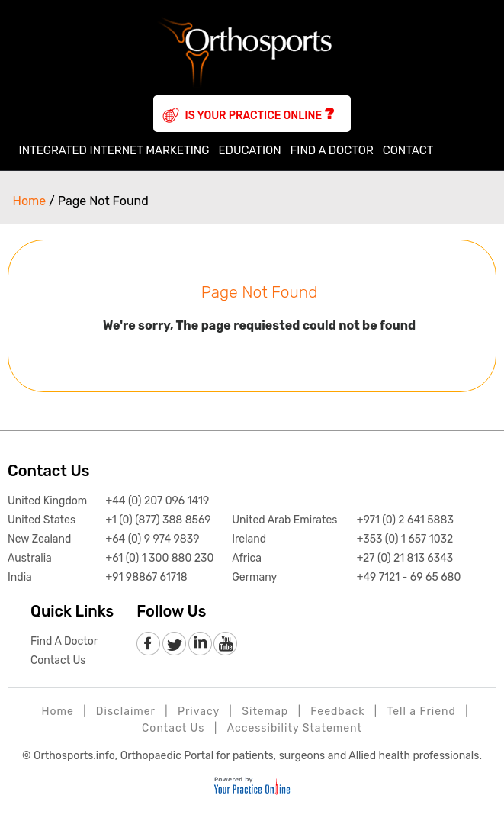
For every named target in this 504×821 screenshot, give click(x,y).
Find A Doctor (332, 150)
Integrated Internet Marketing (114, 150)
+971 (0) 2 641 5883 (405, 520)
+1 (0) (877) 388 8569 (158, 520)
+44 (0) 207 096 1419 (157, 501)
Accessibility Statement (295, 728)
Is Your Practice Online (260, 114)
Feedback (337, 712)
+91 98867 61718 (146, 577)
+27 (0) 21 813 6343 (405, 558)
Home (10, 150)
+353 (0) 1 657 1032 (405, 539)
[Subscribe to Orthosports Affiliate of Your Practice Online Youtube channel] (225, 644)
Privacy (199, 712)
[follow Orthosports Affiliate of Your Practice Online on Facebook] (149, 644)
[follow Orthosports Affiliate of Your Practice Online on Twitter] (174, 644)
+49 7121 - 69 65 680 (409, 577)
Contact (408, 150)
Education (249, 150)
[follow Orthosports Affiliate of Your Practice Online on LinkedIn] (199, 644)
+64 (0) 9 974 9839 (152, 539)
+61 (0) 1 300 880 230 (159, 558)
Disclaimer (126, 712)
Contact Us (48, 471)
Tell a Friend (422, 712)
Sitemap (265, 712)
